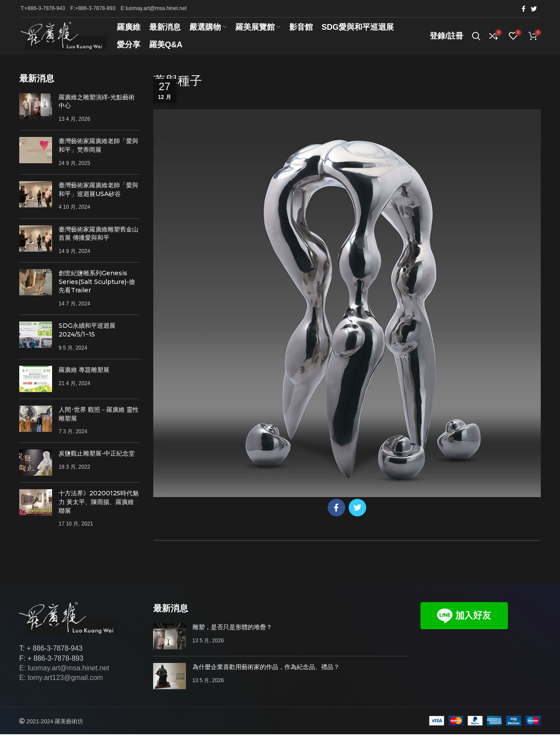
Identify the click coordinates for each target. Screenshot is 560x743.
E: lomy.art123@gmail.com (61, 686)
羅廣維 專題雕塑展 (84, 379)
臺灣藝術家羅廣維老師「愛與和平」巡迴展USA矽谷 (98, 198)
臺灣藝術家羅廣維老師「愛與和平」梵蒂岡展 (98, 154)
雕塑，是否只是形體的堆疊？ (232, 636)
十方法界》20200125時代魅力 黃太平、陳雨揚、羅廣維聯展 (99, 511)
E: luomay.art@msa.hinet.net (64, 677)
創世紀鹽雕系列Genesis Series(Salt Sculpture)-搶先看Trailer (97, 290)
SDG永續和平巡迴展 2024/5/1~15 (87, 339)
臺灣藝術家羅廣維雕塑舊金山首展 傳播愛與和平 (98, 242)
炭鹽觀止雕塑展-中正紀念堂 (97, 463)
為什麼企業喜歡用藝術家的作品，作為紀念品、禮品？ (266, 676)
